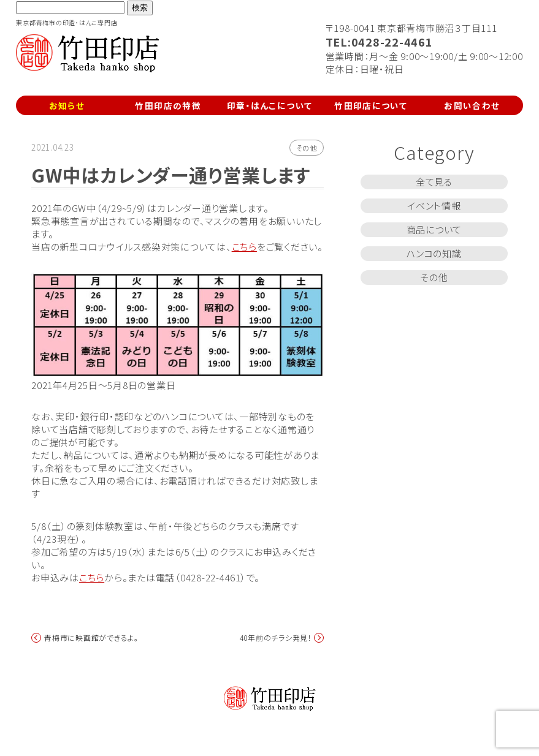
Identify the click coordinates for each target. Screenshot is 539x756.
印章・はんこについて (270, 105)
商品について (434, 229)
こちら (244, 247)
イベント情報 (434, 206)
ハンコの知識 (434, 253)
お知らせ (67, 105)
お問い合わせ (472, 105)
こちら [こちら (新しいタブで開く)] (92, 577)
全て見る (434, 182)
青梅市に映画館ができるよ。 (91, 638)
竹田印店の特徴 (168, 105)
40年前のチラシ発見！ (276, 638)
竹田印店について (371, 105)
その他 (307, 148)
